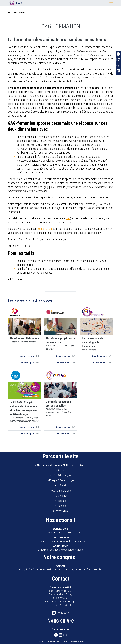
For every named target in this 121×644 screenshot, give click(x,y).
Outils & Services (62, 491)
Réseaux (62, 501)
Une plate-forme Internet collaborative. (60, 531)
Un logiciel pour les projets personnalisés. (61, 548)
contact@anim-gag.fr (65, 602)
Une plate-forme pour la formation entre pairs (61, 539)
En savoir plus (30, 363)
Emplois (61, 506)
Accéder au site (29, 356)
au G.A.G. (61, 465)
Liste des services (19, 13)
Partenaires (61, 511)
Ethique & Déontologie (62, 480)
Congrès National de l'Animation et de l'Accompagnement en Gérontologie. (60, 568)
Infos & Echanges (62, 475)
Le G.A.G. (62, 485)
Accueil (62, 470)
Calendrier (61, 496)
